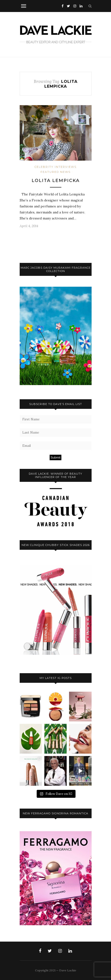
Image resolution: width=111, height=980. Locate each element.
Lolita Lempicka (56, 181)
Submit (55, 457)
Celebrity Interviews (55, 167)
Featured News (55, 172)
